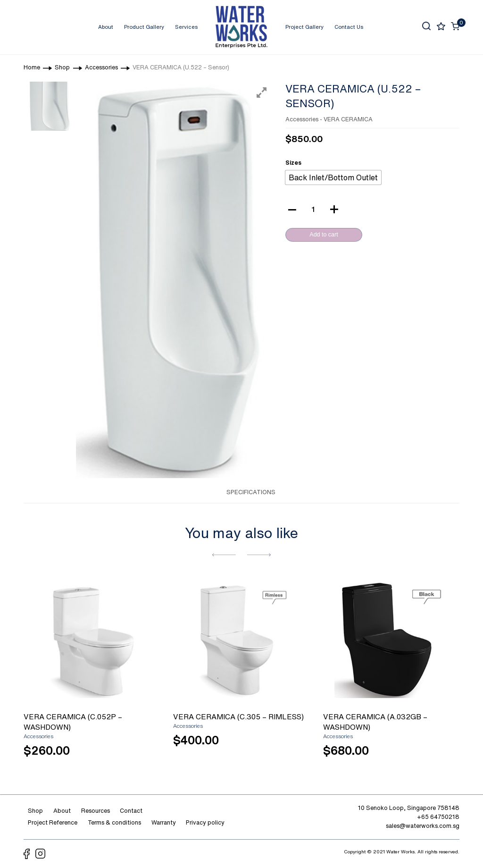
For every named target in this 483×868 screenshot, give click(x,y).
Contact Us (349, 27)
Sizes (293, 163)
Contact (131, 811)
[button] (224, 555)
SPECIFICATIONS (251, 492)
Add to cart (324, 235)
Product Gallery (144, 27)
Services (186, 27)
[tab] (207, 491)
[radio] (333, 177)
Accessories (302, 119)
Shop (35, 811)
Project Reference (53, 822)
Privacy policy (205, 822)
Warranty (164, 822)
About (106, 27)
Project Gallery (304, 27)
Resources (96, 811)
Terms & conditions (114, 822)
